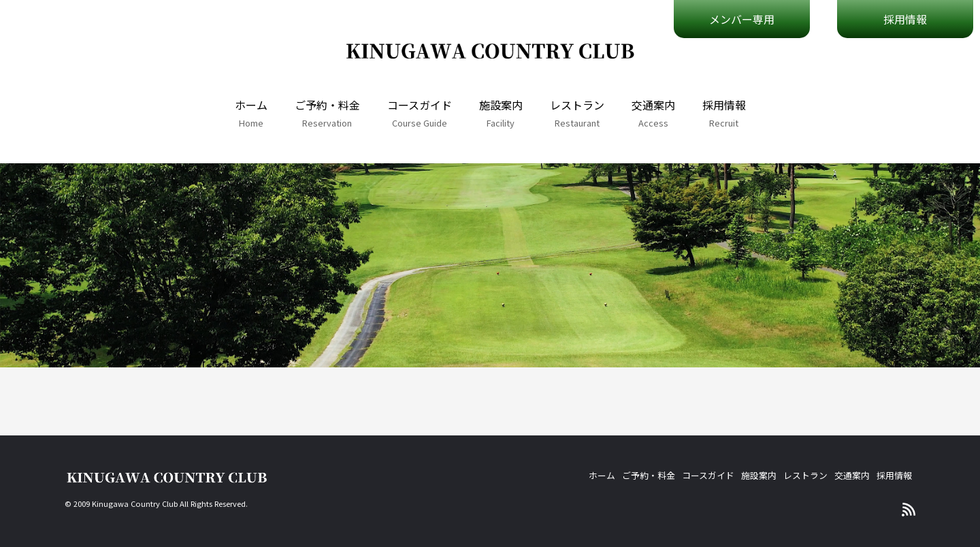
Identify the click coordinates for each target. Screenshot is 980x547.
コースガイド (420, 105)
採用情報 (724, 105)
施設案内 (501, 105)
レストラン (577, 105)
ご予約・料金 (327, 105)
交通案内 (653, 105)
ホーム (251, 105)
